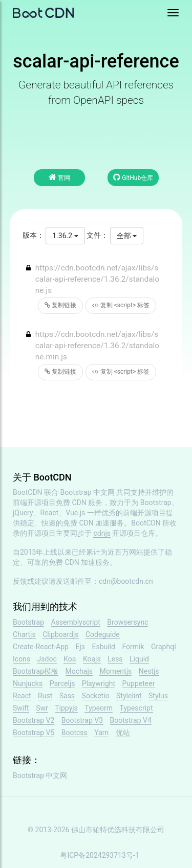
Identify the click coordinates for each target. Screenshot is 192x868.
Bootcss (74, 733)
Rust (45, 696)
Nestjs (149, 671)
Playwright (99, 683)
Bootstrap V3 (82, 720)
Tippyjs (66, 708)
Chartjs (24, 634)
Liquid (139, 659)
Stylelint (129, 696)
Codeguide (103, 634)
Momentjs (115, 671)
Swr (42, 708)
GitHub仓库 (133, 177)
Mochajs (79, 671)
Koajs (92, 659)
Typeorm (99, 708)
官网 (59, 177)
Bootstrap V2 (34, 720)
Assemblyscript (76, 622)
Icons (22, 659)
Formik (133, 647)
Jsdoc (47, 659)
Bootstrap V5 (34, 733)
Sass (67, 696)
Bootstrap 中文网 (88, 492)
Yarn (101, 733)
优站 (123, 733)
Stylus (158, 696)
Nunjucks (28, 683)
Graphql (164, 647)
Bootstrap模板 (36, 671)
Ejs (80, 647)
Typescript (136, 708)
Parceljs (62, 683)
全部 (127, 236)
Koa (70, 659)
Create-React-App (41, 647)
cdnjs (102, 533)
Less (115, 659)
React (22, 696)
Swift (21, 708)
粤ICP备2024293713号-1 (99, 855)
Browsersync (127, 622)
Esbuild (103, 647)
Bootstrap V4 (131, 720)
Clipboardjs (60, 634)
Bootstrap (28, 622)
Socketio (96, 696)
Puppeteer (139, 683)
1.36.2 (65, 236)
